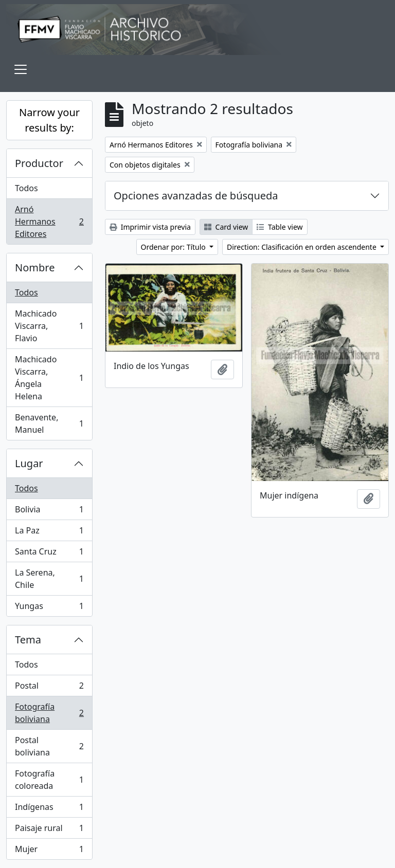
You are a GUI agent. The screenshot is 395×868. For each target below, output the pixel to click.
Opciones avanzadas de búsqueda (196, 196)
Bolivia (49, 512)
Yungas (49, 608)
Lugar (29, 463)
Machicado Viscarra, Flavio (49, 326)
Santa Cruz (49, 554)
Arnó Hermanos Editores (49, 221)
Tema (28, 640)
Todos (26, 188)
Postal (49, 688)
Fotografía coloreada (49, 780)
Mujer (49, 851)
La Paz (49, 533)
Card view (226, 227)
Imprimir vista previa (150, 227)
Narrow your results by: (49, 120)
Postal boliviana (49, 746)
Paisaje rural (49, 830)
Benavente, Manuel (49, 423)
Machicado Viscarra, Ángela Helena (49, 378)
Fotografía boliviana (49, 713)
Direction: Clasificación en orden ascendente (302, 247)
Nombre (35, 267)
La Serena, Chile (49, 579)
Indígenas (49, 809)
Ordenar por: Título (174, 247)
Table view (280, 227)
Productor (39, 163)
